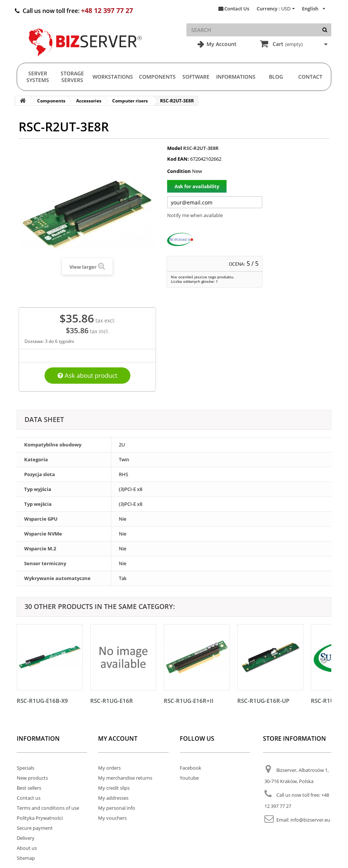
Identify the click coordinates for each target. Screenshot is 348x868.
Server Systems (38, 77)
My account (118, 738)
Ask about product (87, 375)
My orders (109, 768)
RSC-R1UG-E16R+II (189, 701)
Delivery (26, 838)
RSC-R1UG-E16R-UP (263, 701)
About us (27, 848)
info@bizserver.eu (310, 820)
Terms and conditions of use (48, 808)
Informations (236, 77)
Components (157, 77)
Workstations (113, 77)
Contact (310, 77)
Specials (25, 768)
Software (196, 77)
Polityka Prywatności (40, 818)
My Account (221, 44)
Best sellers (29, 788)
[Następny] (324, 660)
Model (175, 148)
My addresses (113, 798)
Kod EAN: (178, 159)
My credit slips (114, 788)
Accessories (89, 101)
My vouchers (112, 818)
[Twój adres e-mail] (215, 202)
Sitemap (26, 858)
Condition (179, 171)
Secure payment (35, 828)
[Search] (325, 30)
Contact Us (237, 9)
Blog (276, 77)
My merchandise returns (125, 778)
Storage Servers (72, 77)
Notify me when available (195, 215)
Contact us (29, 798)
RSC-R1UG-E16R (112, 701)
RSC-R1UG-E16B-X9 (42, 701)
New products (32, 778)
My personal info (117, 808)
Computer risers (130, 101)
